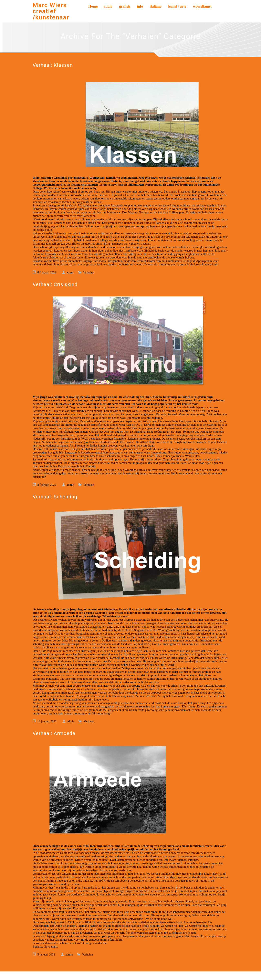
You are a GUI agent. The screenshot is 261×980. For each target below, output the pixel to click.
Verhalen (89, 272)
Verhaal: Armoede (54, 733)
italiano (156, 6)
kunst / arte (177, 6)
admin (70, 272)
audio (108, 6)
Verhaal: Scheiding (55, 497)
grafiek (125, 6)
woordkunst (202, 6)
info (140, 6)
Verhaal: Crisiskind (55, 284)
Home (93, 6)
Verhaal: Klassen (53, 65)
